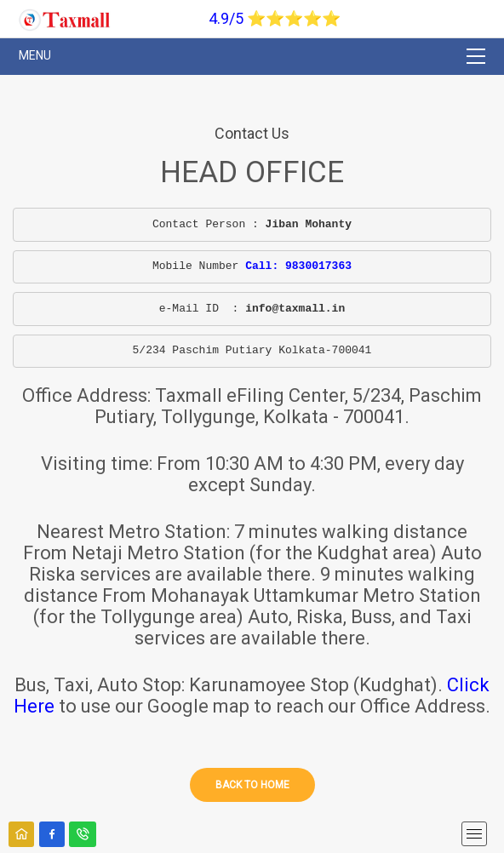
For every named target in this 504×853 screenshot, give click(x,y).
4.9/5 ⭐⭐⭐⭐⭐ (275, 18)
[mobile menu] (474, 834)
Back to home (252, 785)
